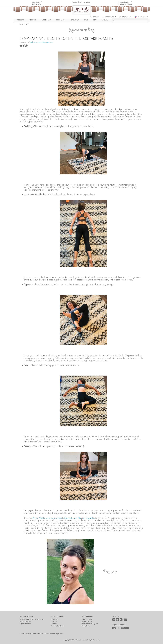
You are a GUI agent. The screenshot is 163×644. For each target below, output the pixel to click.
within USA (29, 619)
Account (95, 17)
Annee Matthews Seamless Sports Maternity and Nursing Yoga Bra (64, 518)
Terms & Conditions (57, 626)
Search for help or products (54, 634)
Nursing (33, 20)
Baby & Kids (61, 20)
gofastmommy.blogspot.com (42, 42)
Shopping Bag (127, 17)
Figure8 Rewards (25, 624)
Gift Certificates (87, 621)
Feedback (54, 624)
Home (22, 24)
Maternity (20, 20)
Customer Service (110, 17)
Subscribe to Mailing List (90, 624)
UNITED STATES (143, 17)
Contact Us (54, 619)
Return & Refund (25, 621)
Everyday (75, 20)
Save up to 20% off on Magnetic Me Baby (125, 3)
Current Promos (87, 619)
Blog (28, 24)
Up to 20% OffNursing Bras (37, 3)
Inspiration (105, 20)
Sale (86, 20)
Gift (95, 20)
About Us (54, 621)
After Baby (46, 20)
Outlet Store (86, 626)
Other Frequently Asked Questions (31, 634)
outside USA (39, 619)
